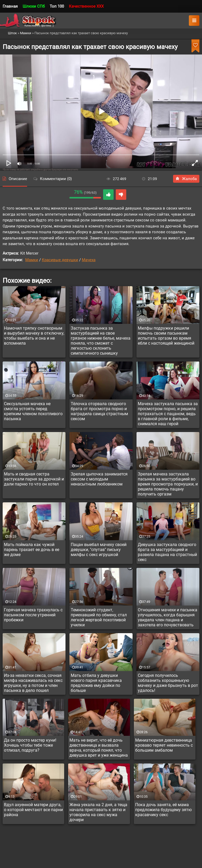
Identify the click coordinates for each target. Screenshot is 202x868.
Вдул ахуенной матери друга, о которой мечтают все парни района (33, 810)
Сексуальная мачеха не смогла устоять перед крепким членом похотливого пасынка (33, 411)
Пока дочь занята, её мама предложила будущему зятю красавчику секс (163, 810)
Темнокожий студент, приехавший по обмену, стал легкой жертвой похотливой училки (99, 617)
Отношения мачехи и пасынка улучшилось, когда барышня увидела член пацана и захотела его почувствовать (168, 617)
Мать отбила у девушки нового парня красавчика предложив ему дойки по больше (96, 683)
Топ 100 (57, 6)
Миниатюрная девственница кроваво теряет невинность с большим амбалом (164, 745)
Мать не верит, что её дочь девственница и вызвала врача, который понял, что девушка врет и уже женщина (99, 748)
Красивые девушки (60, 260)
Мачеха (89, 260)
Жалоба (186, 179)
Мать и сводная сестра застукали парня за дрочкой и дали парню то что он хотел (34, 479)
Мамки (32, 260)
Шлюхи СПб (34, 6)
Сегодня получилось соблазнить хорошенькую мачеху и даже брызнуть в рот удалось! (168, 683)
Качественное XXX (86, 6)
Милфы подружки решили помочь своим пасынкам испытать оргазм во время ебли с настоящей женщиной (166, 336)
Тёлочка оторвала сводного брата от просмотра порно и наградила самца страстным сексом (99, 411)
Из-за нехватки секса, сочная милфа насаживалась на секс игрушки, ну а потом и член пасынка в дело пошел (33, 683)
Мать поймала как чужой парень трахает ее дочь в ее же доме (32, 550)
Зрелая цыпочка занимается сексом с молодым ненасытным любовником (99, 479)
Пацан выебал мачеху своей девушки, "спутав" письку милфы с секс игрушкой (99, 550)
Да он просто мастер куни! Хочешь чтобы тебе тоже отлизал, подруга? (30, 745)
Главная (10, 6)
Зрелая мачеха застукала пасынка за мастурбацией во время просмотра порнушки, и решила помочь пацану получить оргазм (168, 484)
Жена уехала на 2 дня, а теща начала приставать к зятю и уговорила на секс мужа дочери (98, 812)
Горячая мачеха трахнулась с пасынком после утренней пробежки (33, 615)
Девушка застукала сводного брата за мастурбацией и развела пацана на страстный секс (167, 552)
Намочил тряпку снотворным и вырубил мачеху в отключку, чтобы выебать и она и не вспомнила (34, 336)
